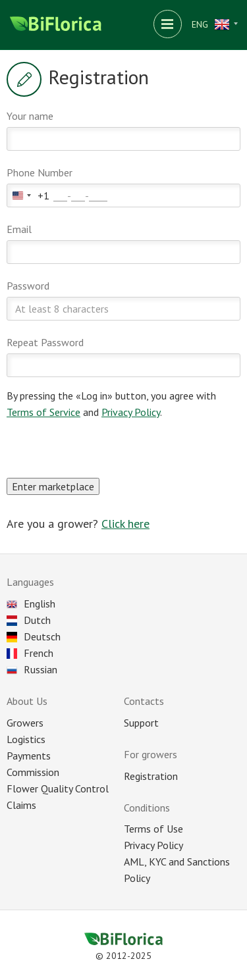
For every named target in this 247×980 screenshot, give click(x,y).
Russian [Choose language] (32, 669)
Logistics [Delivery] (26, 739)
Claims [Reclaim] (21, 805)
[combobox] (28, 195)
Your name (30, 116)
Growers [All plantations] (25, 723)
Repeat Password (45, 342)
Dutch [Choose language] (29, 620)
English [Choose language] (31, 604)
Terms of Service (43, 412)
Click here (125, 524)
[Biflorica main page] (56, 25)
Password (28, 286)
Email (19, 229)
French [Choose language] (30, 653)
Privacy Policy (131, 412)
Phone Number (40, 172)
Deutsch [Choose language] (34, 636)
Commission (33, 772)
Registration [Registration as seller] (151, 776)
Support (141, 723)
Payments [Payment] (29, 756)
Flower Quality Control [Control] (58, 788)
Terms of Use (153, 829)
